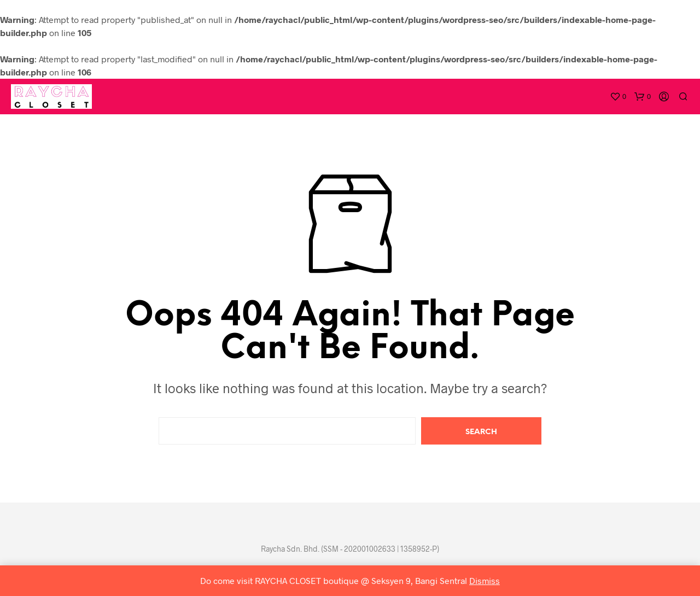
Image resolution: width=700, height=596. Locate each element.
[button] (618, 97)
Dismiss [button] (485, 580)
